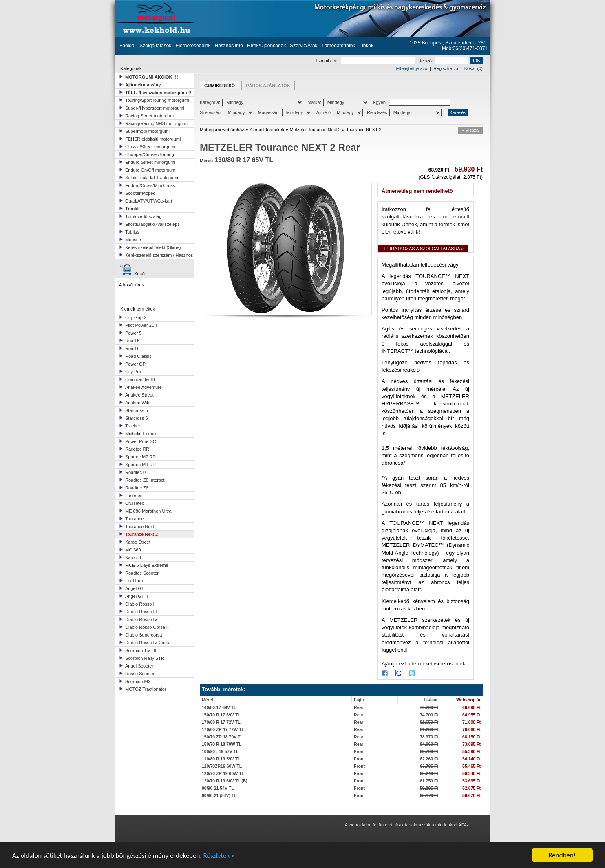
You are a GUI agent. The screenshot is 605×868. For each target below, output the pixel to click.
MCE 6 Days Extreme (147, 565)
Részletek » (219, 856)
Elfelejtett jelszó (412, 68)
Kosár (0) (474, 68)
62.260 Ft (429, 759)
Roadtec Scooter (142, 573)
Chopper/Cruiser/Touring (150, 154)
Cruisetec (135, 503)
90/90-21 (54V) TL (219, 795)
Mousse (133, 240)
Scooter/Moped (140, 193)
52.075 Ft (471, 788)
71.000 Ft (471, 722)
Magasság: (285, 112)
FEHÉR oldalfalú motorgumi (153, 139)
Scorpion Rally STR (145, 658)
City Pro (133, 372)
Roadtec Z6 (137, 488)
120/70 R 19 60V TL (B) (225, 781)
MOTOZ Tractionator (146, 689)
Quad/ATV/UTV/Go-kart (149, 201)
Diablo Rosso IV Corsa (148, 643)
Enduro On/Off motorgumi (151, 170)
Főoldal (127, 46)
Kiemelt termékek (267, 130)
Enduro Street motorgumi (150, 162)
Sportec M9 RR (140, 465)
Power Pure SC (141, 441)
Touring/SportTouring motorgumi (157, 100)
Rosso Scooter (140, 674)
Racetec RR (137, 449)
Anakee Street (139, 395)
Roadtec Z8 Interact (145, 480)
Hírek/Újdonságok (266, 46)
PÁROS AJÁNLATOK (268, 86)
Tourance (134, 519)
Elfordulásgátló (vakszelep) (152, 224)
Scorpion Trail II (141, 650)
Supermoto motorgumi (147, 131)
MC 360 (133, 550)
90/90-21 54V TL (218, 788)
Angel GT (135, 588)
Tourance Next (140, 527)
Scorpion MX (138, 681)
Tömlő (132, 209)
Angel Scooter (139, 666)
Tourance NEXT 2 (364, 130)
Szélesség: (227, 112)
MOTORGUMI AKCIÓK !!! (152, 77)
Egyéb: (412, 102)
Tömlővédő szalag (143, 216)
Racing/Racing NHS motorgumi (156, 123)
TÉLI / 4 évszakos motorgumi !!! (159, 93)
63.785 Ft (429, 766)
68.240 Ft (429, 773)
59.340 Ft (471, 773)
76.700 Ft (429, 707)
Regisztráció (446, 68)
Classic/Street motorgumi (150, 147)
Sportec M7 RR (140, 457)
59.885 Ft (429, 788)
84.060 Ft (429, 744)
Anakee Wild (138, 403)
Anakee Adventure (144, 387)
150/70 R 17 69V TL (221, 715)
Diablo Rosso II (140, 604)
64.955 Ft (471, 715)
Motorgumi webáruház (222, 130)
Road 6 (132, 348)
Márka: (338, 102)
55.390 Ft (471, 751)
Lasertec (134, 496)
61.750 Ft (429, 781)
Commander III (140, 379)
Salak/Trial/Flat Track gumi (152, 178)
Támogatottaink (339, 46)
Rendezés (404, 112)
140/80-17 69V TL (219, 707)
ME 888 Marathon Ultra (148, 511)
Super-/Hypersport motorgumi (155, 108)
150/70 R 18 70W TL (222, 744)
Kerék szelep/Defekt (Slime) (153, 247)
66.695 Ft (471, 707)
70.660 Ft (471, 729)
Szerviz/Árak (304, 46)
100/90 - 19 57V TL (220, 751)
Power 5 (133, 333)
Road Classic (138, 356)
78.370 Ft (429, 737)
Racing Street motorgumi (150, 116)
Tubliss (132, 232)
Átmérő (340, 112)
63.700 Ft (429, 751)
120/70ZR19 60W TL (222, 766)
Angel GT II (136, 596)
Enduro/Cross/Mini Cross (150, 185)
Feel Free (135, 581)
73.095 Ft (471, 744)
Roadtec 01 (137, 472)
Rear (359, 707)
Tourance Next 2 (141, 534)
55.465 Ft (471, 766)
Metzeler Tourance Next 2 (315, 130)
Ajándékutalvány (143, 85)
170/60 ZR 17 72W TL (223, 729)
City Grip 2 (136, 317)
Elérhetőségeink (193, 46)
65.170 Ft (429, 795)
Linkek (366, 46)
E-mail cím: (366, 61)
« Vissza (470, 130)
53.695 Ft (471, 781)
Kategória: (252, 102)
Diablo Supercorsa (144, 635)
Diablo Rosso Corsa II (147, 627)
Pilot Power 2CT (141, 325)
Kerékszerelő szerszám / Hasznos (159, 255)
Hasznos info (229, 46)
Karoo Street (138, 542)
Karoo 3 (133, 557)
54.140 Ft (471, 759)
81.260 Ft (429, 729)
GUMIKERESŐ (220, 86)
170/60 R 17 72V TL (221, 722)
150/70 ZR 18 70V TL (222, 737)
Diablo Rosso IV (141, 619)
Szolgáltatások (155, 46)
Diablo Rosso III (141, 612)
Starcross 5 (137, 410)
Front (359, 751)
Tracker (133, 426)
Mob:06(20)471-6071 (465, 48)
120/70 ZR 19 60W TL (223, 773)
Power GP (135, 364)
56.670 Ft (471, 795)
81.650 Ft (429, 722)
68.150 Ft (471, 737)
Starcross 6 (137, 418)
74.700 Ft (429, 715)
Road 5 (132, 341)
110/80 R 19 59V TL (221, 759)
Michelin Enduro (141, 434)
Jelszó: (444, 61)
